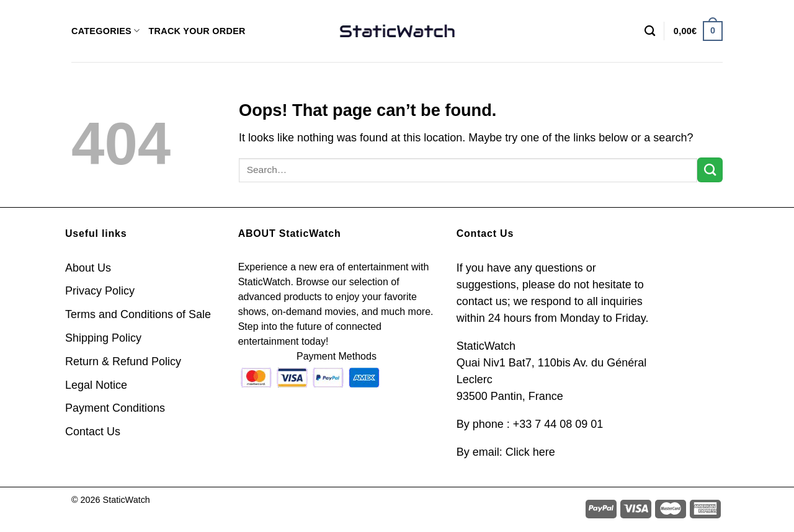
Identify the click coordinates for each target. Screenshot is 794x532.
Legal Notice (96, 385)
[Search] (650, 31)
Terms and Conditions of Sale (138, 314)
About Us (88, 268)
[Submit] (710, 170)
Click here (530, 452)
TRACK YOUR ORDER (197, 31)
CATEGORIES (105, 31)
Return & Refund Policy (123, 361)
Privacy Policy (100, 291)
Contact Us (93, 432)
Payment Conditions (115, 408)
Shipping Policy (103, 338)
